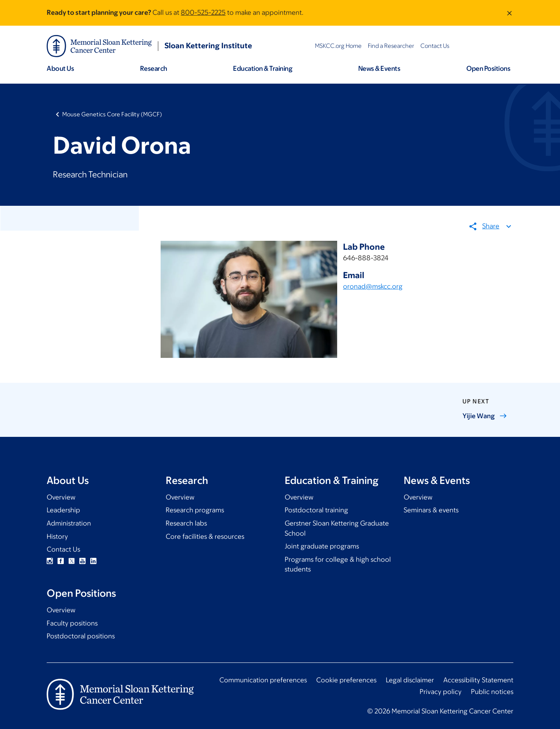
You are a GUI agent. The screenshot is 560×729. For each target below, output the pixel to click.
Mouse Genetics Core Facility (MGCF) (112, 114)
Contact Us (63, 549)
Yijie (485, 416)
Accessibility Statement (478, 680)
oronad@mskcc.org (373, 287)
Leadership (63, 510)
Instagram (50, 561)
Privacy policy (441, 692)
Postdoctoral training (316, 510)
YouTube (82, 561)
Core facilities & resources (205, 536)
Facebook (61, 561)
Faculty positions (72, 623)
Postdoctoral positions (81, 636)
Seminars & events (431, 510)
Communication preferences (263, 680)
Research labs (186, 523)
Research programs (195, 510)
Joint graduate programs (322, 546)
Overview (61, 497)
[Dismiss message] (509, 13)
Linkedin (93, 561)
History (57, 536)
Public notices (492, 692)
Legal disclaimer (410, 680)
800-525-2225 (203, 12)
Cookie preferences (346, 680)
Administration (69, 523)
